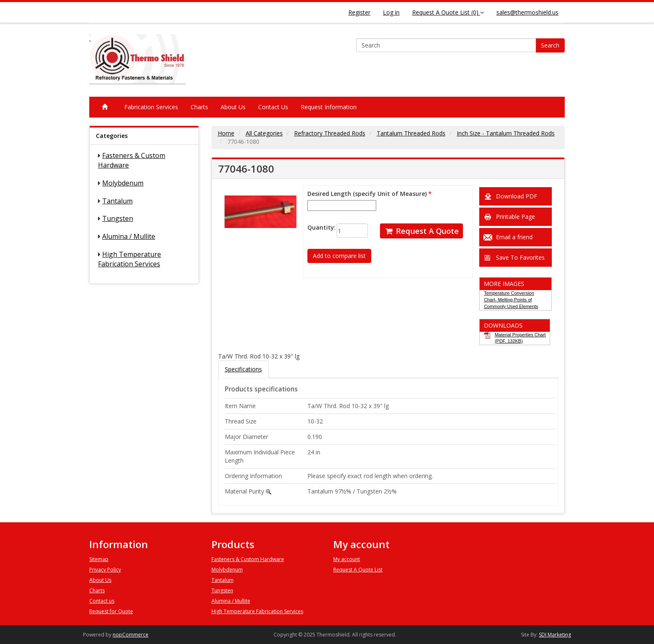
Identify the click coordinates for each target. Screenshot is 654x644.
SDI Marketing (555, 635)
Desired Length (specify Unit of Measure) (367, 194)
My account (347, 559)
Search (550, 45)
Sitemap (99, 559)
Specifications (243, 369)
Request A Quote (421, 231)
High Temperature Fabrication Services (130, 259)
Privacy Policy (105, 570)
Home (226, 133)
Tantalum (117, 201)
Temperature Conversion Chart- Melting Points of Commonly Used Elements (511, 299)
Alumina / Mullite (129, 236)
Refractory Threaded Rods (330, 133)
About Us (233, 107)
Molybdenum (123, 183)
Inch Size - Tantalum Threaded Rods (506, 133)
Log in (391, 12)
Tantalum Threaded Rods (411, 133)
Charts (199, 107)
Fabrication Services (151, 107)
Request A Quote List (358, 570)
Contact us (102, 601)
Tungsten (118, 218)
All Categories (264, 133)
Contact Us (273, 107)
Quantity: (316, 227)
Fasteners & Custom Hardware (248, 559)
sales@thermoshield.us (527, 12)
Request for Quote (111, 611)
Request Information (329, 107)
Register (359, 12)
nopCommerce (131, 635)
